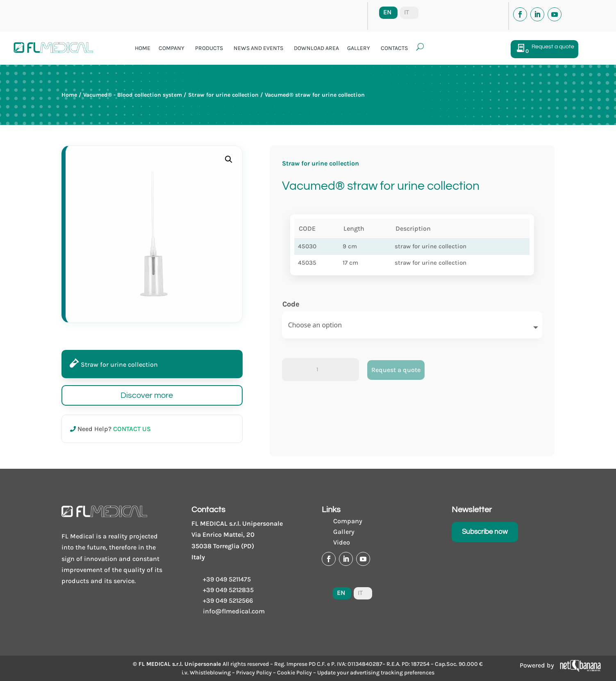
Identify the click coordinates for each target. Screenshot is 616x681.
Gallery (359, 48)
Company (172, 48)
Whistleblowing (210, 673)
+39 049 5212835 (228, 590)
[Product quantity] (321, 370)
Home (143, 48)
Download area (316, 48)
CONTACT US (132, 429)
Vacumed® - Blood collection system (133, 95)
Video (342, 542)
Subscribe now (485, 532)
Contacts (394, 48)
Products (209, 48)
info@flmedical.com (234, 611)
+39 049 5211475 (227, 579)
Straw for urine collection (223, 95)
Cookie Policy (294, 673)
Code (291, 304)
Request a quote (396, 370)
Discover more (147, 395)
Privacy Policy (254, 673)
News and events (258, 48)
